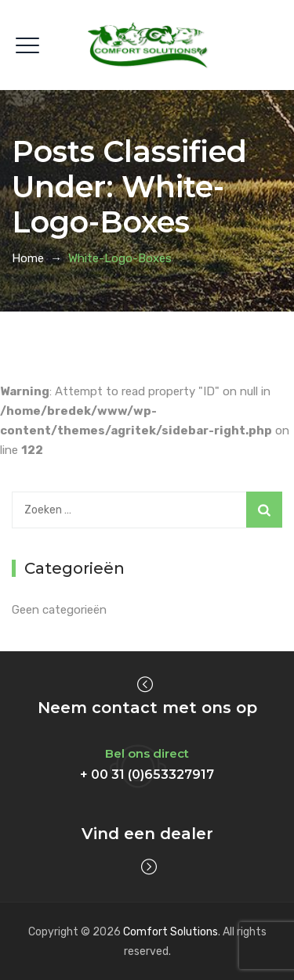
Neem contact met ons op (147, 708)
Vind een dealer (147, 834)
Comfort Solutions (171, 932)
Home (28, 258)
